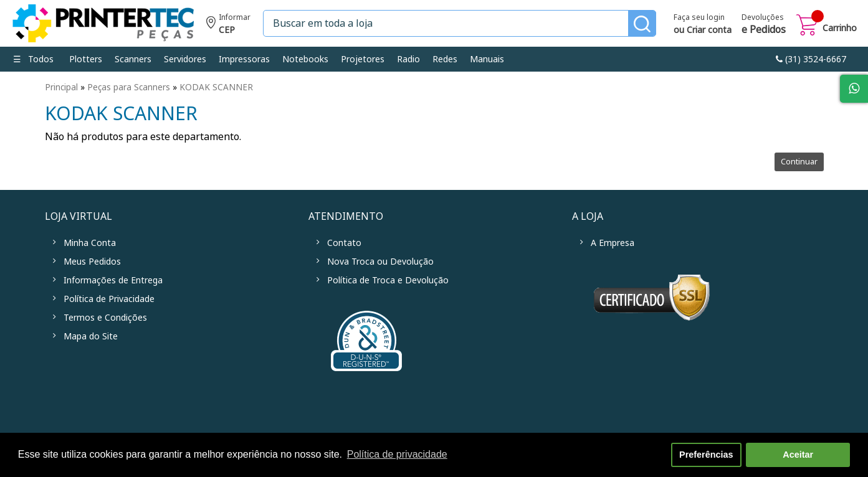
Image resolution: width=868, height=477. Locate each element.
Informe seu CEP (228, 25)
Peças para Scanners (129, 87)
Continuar (799, 162)
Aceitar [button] (798, 455)
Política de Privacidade (109, 299)
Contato (344, 243)
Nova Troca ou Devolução (380, 262)
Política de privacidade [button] (397, 454)
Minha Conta (90, 243)
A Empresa (613, 243)
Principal (61, 87)
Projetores (363, 59)
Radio (408, 59)
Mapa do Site (91, 336)
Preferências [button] (706, 455)
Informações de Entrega (113, 280)
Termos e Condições (105, 318)
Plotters (86, 59)
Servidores (185, 59)
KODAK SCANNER (216, 87)
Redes (445, 59)
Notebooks (305, 59)
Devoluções (764, 25)
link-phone (811, 59)
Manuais (487, 59)
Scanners (133, 59)
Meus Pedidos (92, 262)
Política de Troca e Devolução (388, 280)
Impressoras (244, 59)
